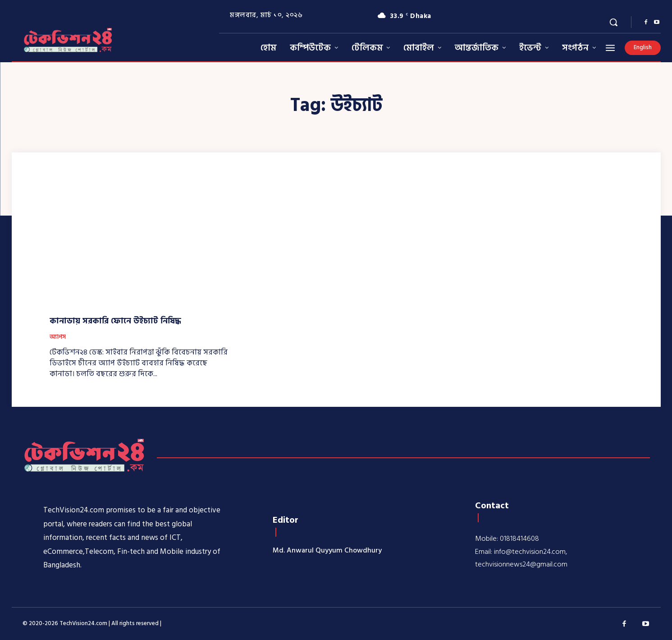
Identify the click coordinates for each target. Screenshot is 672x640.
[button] (613, 22)
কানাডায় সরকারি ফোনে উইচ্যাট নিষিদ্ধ (115, 321)
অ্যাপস (58, 337)
